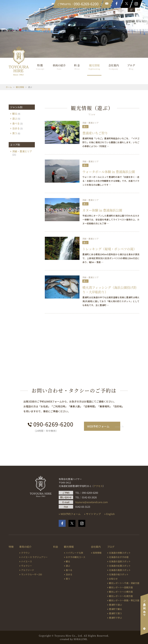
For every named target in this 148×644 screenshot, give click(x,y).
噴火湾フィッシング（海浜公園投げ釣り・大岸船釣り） (109, 290)
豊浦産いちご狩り (95, 133)
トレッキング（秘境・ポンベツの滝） (109, 249)
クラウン (25, 553)
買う (15, 133)
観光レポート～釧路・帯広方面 (124, 600)
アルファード (28, 570)
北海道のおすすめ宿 (119, 557)
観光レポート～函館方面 (121, 587)
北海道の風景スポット (120, 570)
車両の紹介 (59, 67)
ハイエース (27, 561)
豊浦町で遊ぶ (115, 605)
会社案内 (114, 67)
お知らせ (113, 579)
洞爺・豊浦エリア (90, 123)
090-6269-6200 (53, 424)
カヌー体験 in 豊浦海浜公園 (102, 210)
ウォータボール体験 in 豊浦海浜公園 (109, 172)
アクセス (98, 486)
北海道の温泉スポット (120, 561)
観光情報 (94, 67)
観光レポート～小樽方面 (121, 592)
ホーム (9, 87)
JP (131, 10)
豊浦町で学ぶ (115, 618)
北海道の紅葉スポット (120, 566)
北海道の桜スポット (119, 574)
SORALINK (80, 639)
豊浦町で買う (115, 613)
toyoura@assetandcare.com (92, 502)
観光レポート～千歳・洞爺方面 (124, 583)
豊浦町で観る (115, 609)
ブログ (131, 67)
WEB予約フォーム (98, 426)
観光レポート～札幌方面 (121, 596)
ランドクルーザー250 (32, 574)
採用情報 (97, 553)
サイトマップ (93, 514)
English (110, 514)
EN (139, 10)
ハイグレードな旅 (74, 553)
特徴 (40, 67)
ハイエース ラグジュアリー (34, 557)
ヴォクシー (27, 566)
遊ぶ (85, 127)
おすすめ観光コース (76, 557)
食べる (16, 123)
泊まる (16, 128)
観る (15, 114)
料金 (77, 67)
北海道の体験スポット (120, 553)
